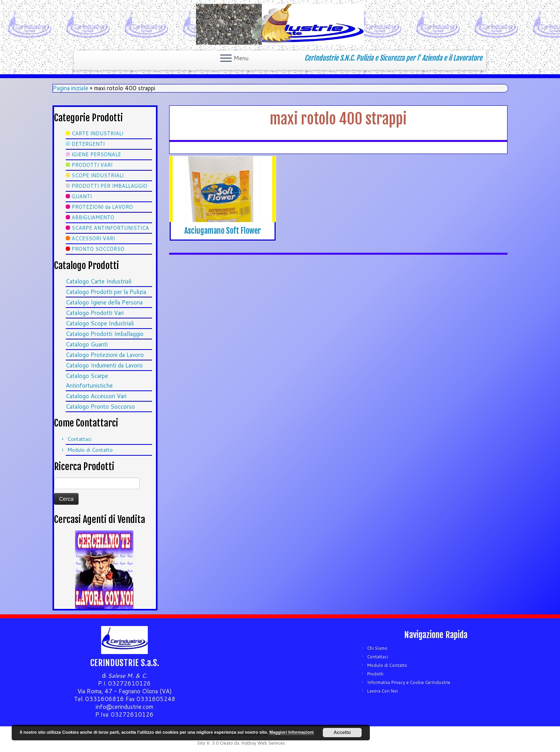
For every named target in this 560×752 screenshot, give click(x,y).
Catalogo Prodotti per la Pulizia (106, 292)
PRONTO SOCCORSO (98, 249)
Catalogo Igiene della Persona (104, 302)
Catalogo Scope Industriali (100, 323)
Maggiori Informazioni (291, 732)
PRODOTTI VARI (92, 165)
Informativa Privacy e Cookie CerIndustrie (409, 682)
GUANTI (82, 196)
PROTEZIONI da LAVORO (102, 207)
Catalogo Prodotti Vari (95, 313)
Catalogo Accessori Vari (96, 396)
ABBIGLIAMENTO (93, 217)
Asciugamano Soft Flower (223, 231)
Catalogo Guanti (87, 344)
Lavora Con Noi (382, 691)
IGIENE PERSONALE (96, 154)
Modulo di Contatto (90, 450)
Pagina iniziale (71, 88)
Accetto (342, 733)
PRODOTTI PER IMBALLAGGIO (109, 186)
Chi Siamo (377, 648)
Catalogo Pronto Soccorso (100, 407)
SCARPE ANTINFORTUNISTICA (110, 228)
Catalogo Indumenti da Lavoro (104, 365)
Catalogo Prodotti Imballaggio (105, 334)
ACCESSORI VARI (93, 238)
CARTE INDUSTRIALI (97, 133)
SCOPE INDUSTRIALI (98, 175)
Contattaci (79, 439)
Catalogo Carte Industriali (99, 281)
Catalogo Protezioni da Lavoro (105, 355)
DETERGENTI (88, 144)
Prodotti (375, 674)
